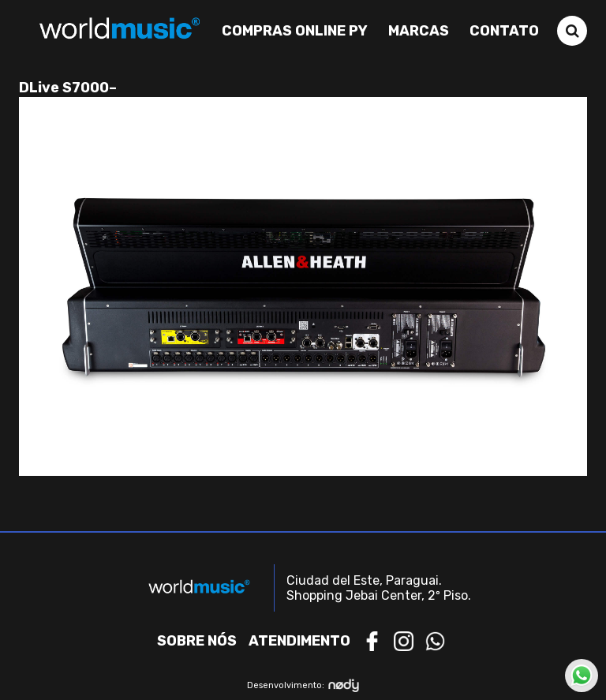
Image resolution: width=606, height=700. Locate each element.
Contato (504, 31)
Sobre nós (197, 641)
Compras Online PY (295, 31)
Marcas (419, 31)
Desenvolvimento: (303, 685)
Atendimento (299, 641)
